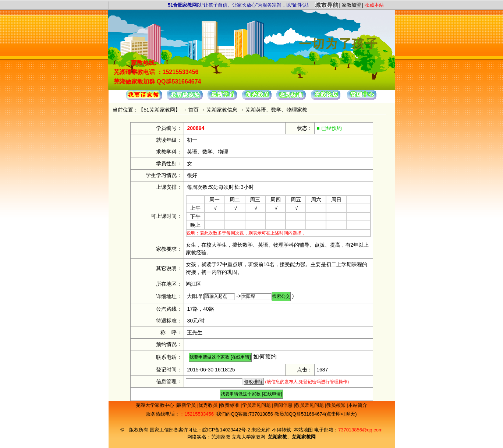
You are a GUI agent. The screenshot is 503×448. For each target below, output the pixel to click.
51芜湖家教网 (159, 110)
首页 (194, 110)
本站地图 (303, 430)
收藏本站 (374, 5)
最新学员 (187, 405)
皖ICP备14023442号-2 (227, 430)
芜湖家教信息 (222, 110)
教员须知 (337, 405)
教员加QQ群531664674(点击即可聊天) (316, 414)
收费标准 (230, 405)
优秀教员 (209, 405)
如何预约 (265, 357)
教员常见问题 (310, 405)
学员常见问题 (257, 405)
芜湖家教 (221, 437)
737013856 (261, 414)
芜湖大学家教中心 (156, 405)
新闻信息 (284, 405)
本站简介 (358, 405)
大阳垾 (195, 296)
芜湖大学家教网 (249, 437)
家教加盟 (351, 5)
